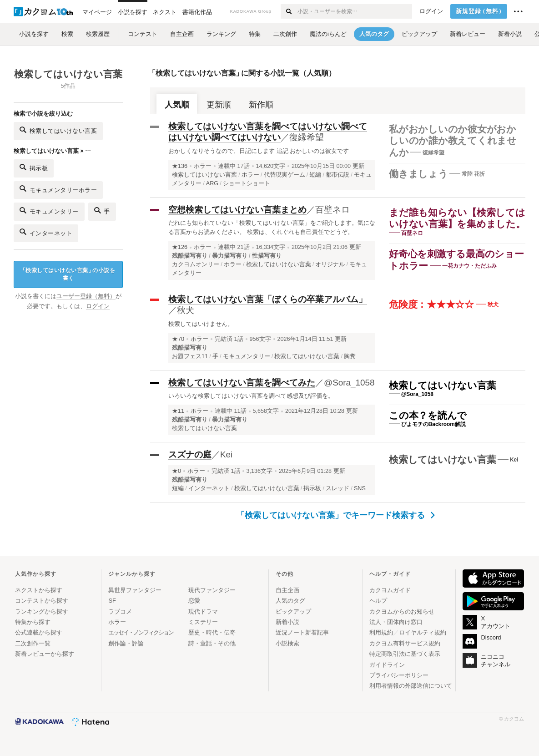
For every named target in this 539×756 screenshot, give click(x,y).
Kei (226, 454)
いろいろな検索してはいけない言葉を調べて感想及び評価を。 (251, 396)
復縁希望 (307, 137)
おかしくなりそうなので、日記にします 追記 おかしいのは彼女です (259, 151)
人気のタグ (290, 601)
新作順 (261, 105)
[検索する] (289, 11)
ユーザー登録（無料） (86, 296)
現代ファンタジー (212, 590)
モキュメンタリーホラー (58, 189)
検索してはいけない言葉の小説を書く (68, 274)
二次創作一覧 (33, 643)
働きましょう (418, 174)
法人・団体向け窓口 (396, 622)
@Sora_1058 (349, 383)
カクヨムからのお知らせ (402, 611)
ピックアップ (293, 611)
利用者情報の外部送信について (411, 686)
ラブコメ (120, 611)
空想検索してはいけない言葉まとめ (237, 210)
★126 (180, 247)
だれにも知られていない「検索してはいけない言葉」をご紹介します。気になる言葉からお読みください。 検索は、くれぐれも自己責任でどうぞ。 (272, 227)
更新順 (219, 105)
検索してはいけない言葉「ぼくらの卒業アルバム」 (268, 299)
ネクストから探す (39, 590)
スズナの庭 (190, 454)
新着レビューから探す (45, 654)
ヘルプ (378, 601)
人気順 (177, 105)
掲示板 (34, 167)
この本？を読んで (428, 415)
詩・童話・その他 (212, 643)
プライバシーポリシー (399, 675)
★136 (180, 166)
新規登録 (481, 11)
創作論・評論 (126, 643)
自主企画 (287, 590)
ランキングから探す (42, 611)
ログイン (431, 11)
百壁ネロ (332, 210)
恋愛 (194, 601)
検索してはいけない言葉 (442, 385)
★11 (178, 411)
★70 (178, 339)
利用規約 (381, 632)
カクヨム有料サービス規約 (405, 643)
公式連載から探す (39, 632)
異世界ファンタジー (135, 590)
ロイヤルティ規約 (423, 632)
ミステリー (203, 622)
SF (112, 601)
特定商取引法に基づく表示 (405, 654)
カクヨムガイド (390, 590)
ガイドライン (387, 665)
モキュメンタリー (49, 211)
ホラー (203, 166)
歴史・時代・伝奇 (212, 632)
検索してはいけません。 (201, 324)
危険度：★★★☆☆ (431, 304)
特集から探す (33, 622)
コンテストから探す (42, 601)
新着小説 (287, 622)
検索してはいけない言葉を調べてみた (242, 383)
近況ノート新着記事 (302, 632)
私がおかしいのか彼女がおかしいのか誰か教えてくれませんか (453, 141)
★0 (176, 471)
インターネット (46, 232)
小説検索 (287, 643)
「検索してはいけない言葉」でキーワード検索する (336, 515)
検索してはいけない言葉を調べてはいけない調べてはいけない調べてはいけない (268, 132)
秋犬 (186, 310)
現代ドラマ (203, 611)
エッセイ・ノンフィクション (141, 632)
